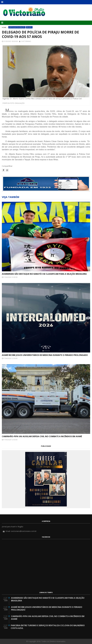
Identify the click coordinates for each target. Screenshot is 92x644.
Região (29, 27)
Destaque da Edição (17, 27)
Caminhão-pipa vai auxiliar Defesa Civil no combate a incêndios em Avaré (42, 436)
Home (4, 27)
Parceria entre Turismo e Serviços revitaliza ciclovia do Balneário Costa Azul (48, 627)
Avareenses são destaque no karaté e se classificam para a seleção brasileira (44, 274)
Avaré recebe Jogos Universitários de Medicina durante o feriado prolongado (45, 355)
